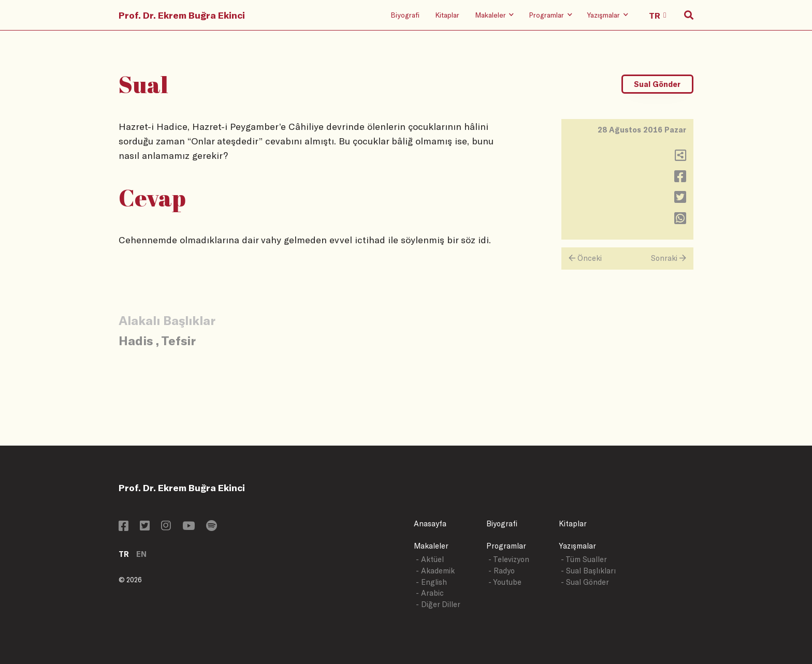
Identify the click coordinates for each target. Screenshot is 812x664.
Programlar (506, 546)
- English (431, 582)
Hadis (136, 340)
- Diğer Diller (438, 604)
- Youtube (505, 582)
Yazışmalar (577, 546)
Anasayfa (430, 523)
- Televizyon (509, 559)
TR (124, 554)
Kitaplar (447, 15)
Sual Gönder (657, 84)
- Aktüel (430, 559)
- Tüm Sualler (584, 559)
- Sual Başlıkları (588, 571)
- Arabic (430, 593)
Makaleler (431, 546)
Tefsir (178, 340)
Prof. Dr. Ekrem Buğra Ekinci (182, 15)
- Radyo (502, 571)
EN (141, 554)
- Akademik (435, 571)
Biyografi (405, 15)
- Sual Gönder (585, 582)
